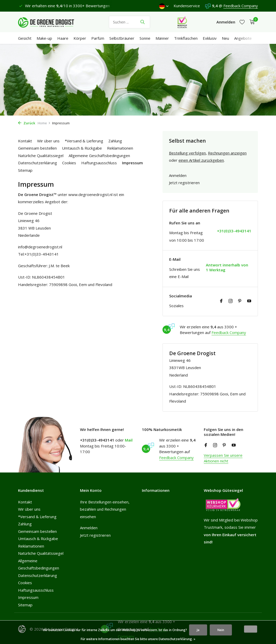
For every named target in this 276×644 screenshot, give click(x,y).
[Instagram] (231, 301)
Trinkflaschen (186, 38)
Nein (221, 630)
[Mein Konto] (226, 22)
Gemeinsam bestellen (37, 148)
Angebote (243, 38)
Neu (225, 38)
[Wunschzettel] (242, 22)
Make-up (44, 38)
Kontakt (25, 141)
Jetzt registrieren (184, 183)
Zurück (27, 123)
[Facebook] (221, 301)
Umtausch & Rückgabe (82, 148)
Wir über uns (48, 141)
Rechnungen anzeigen (227, 153)
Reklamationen (120, 148)
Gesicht (25, 38)
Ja (198, 630)
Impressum (132, 163)
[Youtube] (249, 301)
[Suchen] (129, 22)
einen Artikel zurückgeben (201, 160)
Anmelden (178, 175)
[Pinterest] (240, 301)
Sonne (145, 38)
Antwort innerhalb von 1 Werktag (227, 268)
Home (44, 123)
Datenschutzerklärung (38, 163)
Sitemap (25, 170)
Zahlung (115, 141)
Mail (129, 440)
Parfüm (98, 38)
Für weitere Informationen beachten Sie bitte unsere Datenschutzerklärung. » (138, 639)
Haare (63, 38)
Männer (162, 38)
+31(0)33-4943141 (234, 231)
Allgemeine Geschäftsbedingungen (99, 156)
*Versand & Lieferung (84, 141)
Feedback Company (241, 6)
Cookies (69, 163)
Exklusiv (210, 38)
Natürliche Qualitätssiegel (41, 156)
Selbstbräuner (122, 38)
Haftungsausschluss (99, 163)
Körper (80, 38)
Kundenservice (187, 6)
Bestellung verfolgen (187, 153)
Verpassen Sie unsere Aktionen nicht (223, 458)
